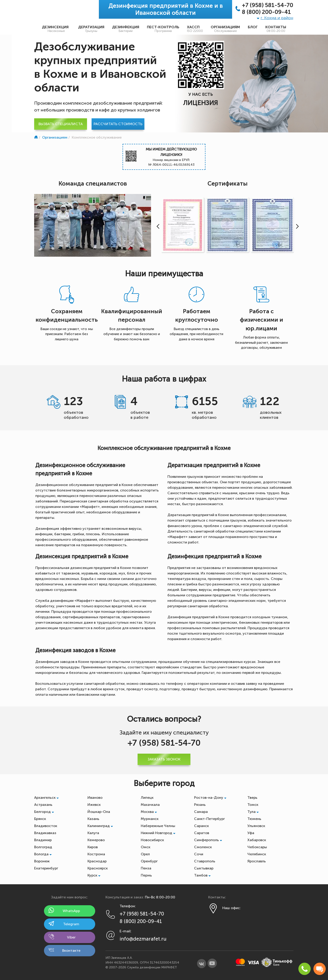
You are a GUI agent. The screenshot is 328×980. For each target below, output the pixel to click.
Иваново (95, 798)
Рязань (200, 805)
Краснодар (97, 861)
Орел (145, 854)
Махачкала (150, 805)
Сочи (199, 854)
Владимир (43, 840)
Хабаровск (257, 840)
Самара (201, 812)
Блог (253, 27)
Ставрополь (205, 861)
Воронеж (42, 861)
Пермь (146, 875)
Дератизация (91, 29)
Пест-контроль (163, 29)
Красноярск (98, 868)
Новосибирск (152, 840)
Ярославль (257, 861)
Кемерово (96, 840)
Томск (253, 805)
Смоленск (203, 847)
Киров (93, 847)
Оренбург (149, 861)
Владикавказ (45, 833)
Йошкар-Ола (99, 812)
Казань (93, 819)
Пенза (146, 868)
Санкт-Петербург (209, 819)
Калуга (93, 833)
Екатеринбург (46, 868)
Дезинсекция (56, 29)
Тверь (252, 798)
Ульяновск (256, 826)
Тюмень (254, 819)
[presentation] (157, 226)
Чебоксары (257, 847)
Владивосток (46, 826)
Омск (146, 847)
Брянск (40, 819)
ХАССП (195, 29)
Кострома (96, 854)
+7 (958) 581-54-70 (268, 5)
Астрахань (43, 805)
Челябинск (257, 854)
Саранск (201, 826)
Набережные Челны (158, 826)
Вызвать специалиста (61, 124)
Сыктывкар (204, 868)
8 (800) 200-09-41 (266, 12)
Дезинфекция (126, 29)
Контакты (276, 29)
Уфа (251, 833)
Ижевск (94, 805)
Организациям (225, 29)
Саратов (202, 833)
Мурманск (150, 819)
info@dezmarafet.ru (143, 939)
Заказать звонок (164, 759)
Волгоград (43, 847)
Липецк (147, 798)
